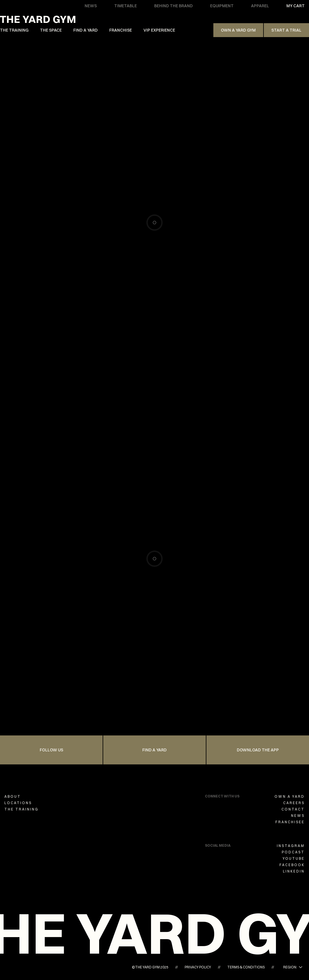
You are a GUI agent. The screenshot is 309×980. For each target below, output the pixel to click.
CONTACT (293, 809)
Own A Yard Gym (238, 30)
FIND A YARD (86, 30)
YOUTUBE (294, 858)
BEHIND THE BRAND (173, 6)
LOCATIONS (18, 803)
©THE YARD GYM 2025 (150, 967)
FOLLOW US (51, 750)
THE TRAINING (14, 30)
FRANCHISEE (290, 822)
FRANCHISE (121, 30)
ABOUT (13, 796)
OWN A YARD (290, 796)
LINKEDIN (294, 871)
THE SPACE (51, 30)
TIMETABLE (126, 6)
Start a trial (286, 30)
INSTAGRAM (291, 846)
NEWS (91, 6)
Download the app (258, 750)
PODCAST (293, 852)
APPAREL (260, 6)
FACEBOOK (292, 865)
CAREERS (294, 803)
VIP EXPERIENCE (159, 30)
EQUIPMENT (222, 6)
